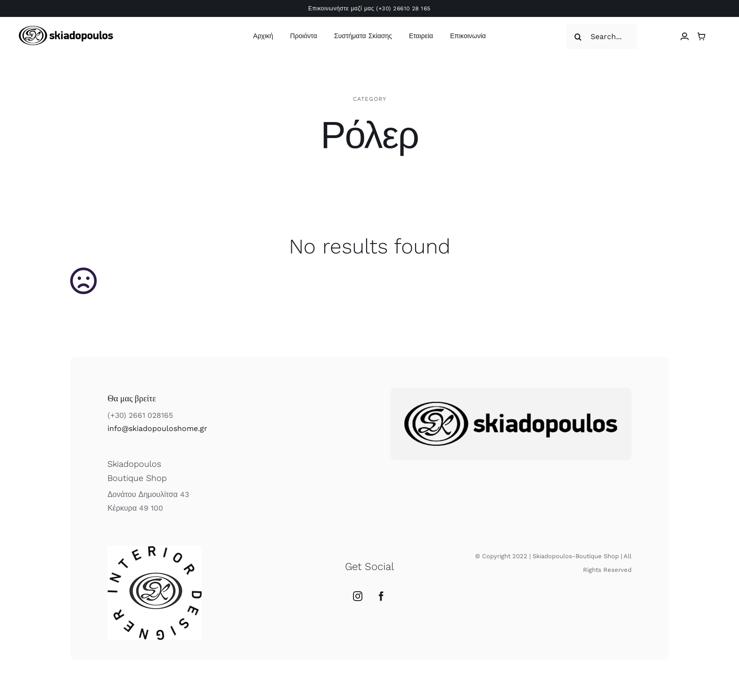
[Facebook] (381, 596)
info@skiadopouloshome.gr (157, 428)
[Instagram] (358, 596)
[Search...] (602, 37)
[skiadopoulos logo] (66, 29)
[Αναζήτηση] (578, 37)
